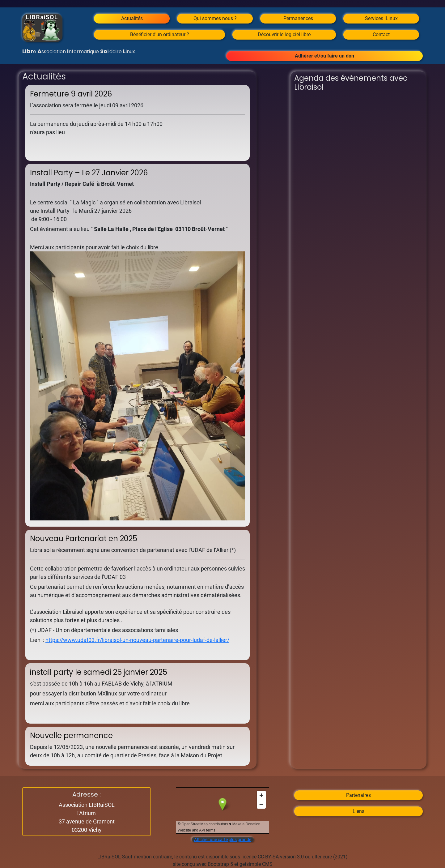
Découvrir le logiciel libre (284, 34)
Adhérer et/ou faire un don (324, 56)
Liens (358, 811)
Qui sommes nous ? (215, 18)
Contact (381, 34)
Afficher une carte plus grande (223, 840)
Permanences (298, 18)
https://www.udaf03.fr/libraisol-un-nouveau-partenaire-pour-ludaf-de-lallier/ (137, 640)
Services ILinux (381, 18)
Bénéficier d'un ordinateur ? (160, 34)
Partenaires (358, 795)
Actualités (132, 18)
